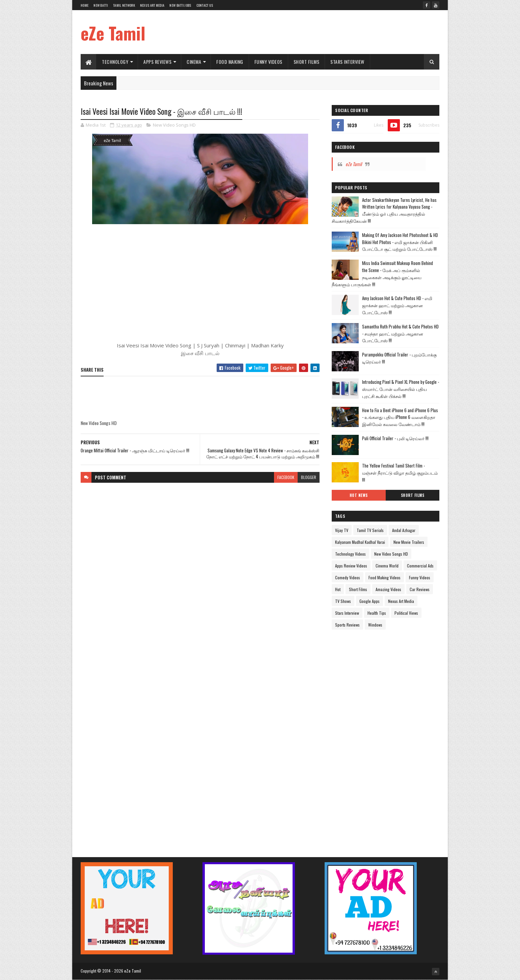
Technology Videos (350, 554)
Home (85, 5)
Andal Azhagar (404, 530)
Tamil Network (124, 5)
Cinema (194, 62)
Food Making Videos (385, 577)
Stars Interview (347, 62)
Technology (115, 62)
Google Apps (370, 601)
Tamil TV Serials (370, 530)
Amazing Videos (388, 589)
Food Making (230, 62)
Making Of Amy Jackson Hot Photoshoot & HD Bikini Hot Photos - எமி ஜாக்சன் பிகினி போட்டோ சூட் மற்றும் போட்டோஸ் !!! (400, 242)
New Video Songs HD (174, 125)
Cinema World (387, 566)
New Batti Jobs (180, 5)
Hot (338, 589)
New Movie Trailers (409, 542)
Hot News (359, 495)
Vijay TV (342, 530)
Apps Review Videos (351, 566)
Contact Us (205, 5)
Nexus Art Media (152, 5)
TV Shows (343, 601)
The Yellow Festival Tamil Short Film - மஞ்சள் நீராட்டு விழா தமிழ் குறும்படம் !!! (400, 473)
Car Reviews (420, 589)
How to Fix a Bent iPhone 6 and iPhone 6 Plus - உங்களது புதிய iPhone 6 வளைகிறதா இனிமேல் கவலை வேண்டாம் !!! (400, 417)
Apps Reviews (157, 62)
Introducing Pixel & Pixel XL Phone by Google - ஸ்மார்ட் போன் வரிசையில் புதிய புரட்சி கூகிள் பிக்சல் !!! (401, 389)
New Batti (101, 5)
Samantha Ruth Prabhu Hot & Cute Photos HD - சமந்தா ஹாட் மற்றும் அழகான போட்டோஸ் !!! (400, 334)
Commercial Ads (420, 566)
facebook (286, 477)
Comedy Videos (348, 577)
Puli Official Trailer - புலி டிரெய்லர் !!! (395, 438)
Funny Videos (268, 62)
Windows (375, 625)
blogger (309, 477)
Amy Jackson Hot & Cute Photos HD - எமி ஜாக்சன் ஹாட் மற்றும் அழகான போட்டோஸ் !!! (397, 305)
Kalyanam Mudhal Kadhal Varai (360, 542)
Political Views (406, 613)
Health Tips (377, 613)
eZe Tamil (113, 33)
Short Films (307, 62)
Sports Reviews (347, 625)
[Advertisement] (317, 32)
